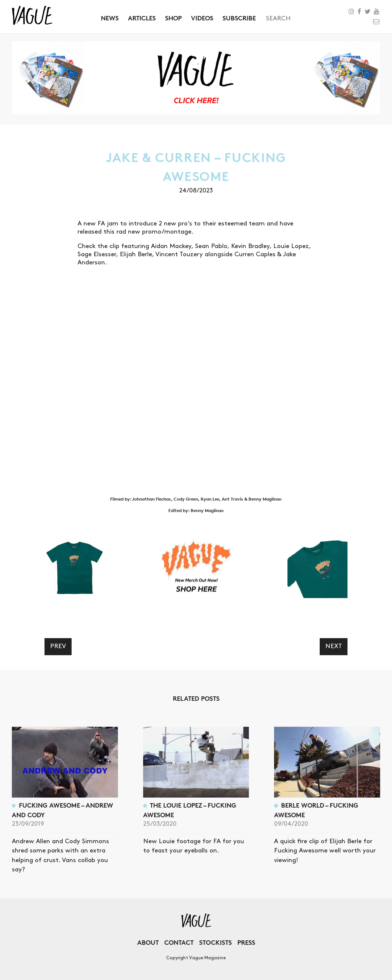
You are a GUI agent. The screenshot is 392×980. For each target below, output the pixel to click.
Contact (179, 942)
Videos (202, 18)
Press (246, 942)
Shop (173, 18)
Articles (142, 18)
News (110, 18)
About (148, 942)
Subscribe (239, 18)
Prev (58, 646)
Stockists (215, 942)
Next (334, 646)
